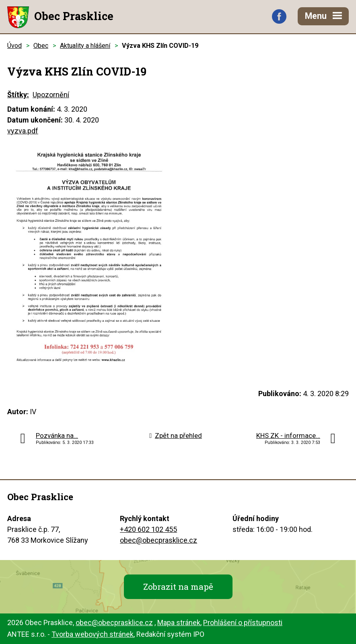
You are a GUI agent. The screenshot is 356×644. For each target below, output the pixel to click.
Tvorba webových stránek (93, 634)
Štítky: (18, 95)
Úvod (14, 46)
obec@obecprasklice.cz (158, 540)
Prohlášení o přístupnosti (243, 623)
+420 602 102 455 (148, 529)
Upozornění (51, 95)
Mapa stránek (179, 623)
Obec (41, 46)
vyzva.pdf (23, 131)
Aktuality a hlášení (85, 46)
